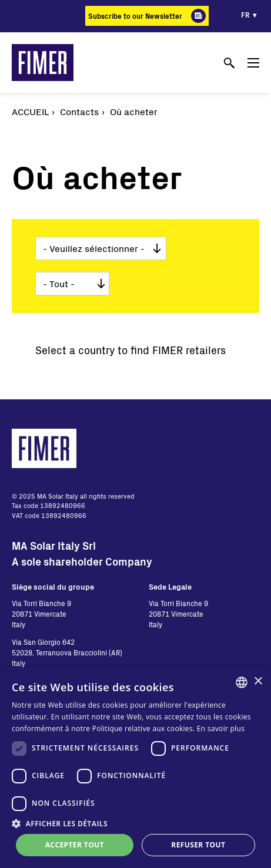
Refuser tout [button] (198, 845)
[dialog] (135, 768)
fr (245, 15)
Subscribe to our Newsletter (135, 16)
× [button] (258, 682)
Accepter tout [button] (75, 845)
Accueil (30, 111)
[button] (135, 823)
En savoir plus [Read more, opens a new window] (221, 729)
